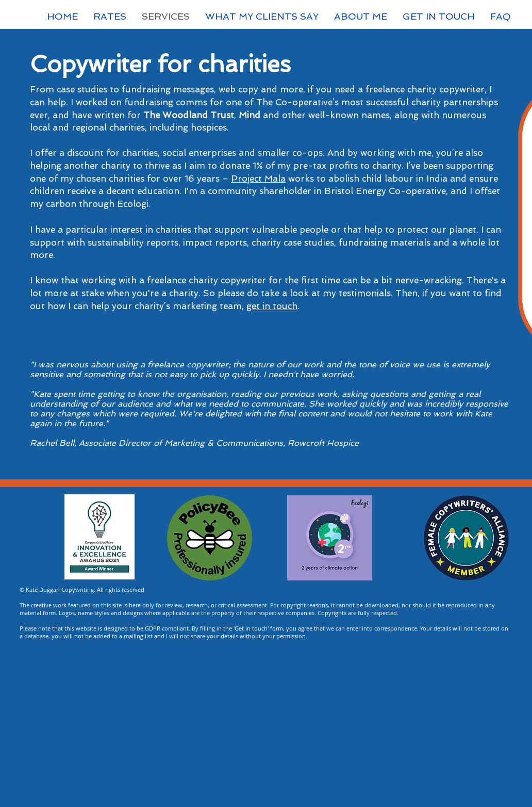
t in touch (277, 306)
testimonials (365, 293)
